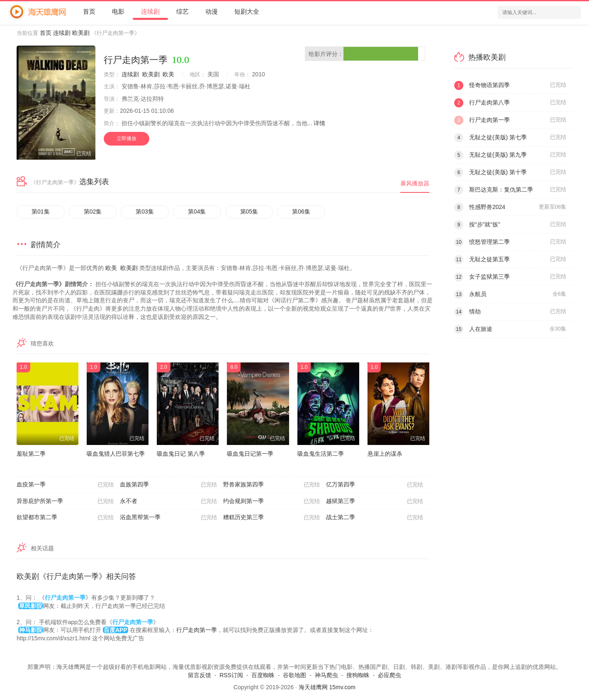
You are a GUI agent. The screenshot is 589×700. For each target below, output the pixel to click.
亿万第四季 (375, 485)
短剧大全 (247, 11)
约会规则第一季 (272, 501)
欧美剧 (81, 33)
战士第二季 (375, 518)
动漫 (212, 11)
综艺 (183, 11)
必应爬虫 (389, 675)
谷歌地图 (294, 675)
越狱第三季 (375, 501)
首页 (89, 11)
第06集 (301, 211)
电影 (118, 11)
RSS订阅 (231, 675)
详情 (319, 123)
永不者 (168, 501)
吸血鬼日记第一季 (250, 454)
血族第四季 (168, 485)
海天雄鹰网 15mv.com (327, 687)
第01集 (41, 211)
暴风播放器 (415, 183)
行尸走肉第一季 (197, 630)
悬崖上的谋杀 (385, 454)
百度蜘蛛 (263, 675)
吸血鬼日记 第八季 (181, 454)
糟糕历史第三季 (272, 518)
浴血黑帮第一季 (168, 518)
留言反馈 (200, 675)
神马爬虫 (326, 675)
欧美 (168, 74)
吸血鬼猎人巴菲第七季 (116, 454)
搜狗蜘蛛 (358, 675)
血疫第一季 (65, 485)
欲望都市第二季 (65, 518)
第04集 (197, 211)
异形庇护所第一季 (65, 501)
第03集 (145, 211)
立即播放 (127, 139)
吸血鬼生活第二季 (321, 454)
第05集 (249, 211)
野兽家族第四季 (272, 485)
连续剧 (150, 11)
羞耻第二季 (31, 454)
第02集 (93, 211)
